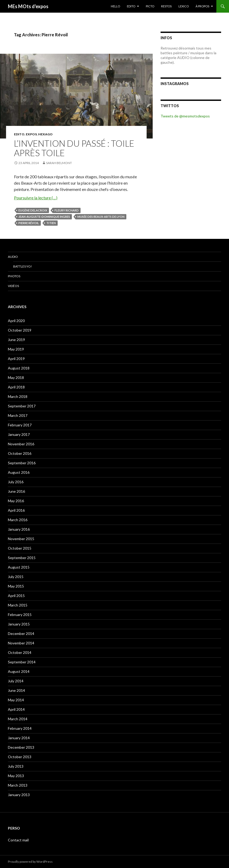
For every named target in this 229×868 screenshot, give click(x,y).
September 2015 (22, 558)
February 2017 (20, 425)
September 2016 (22, 463)
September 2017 (22, 406)
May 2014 (16, 700)
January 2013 (19, 795)
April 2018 (16, 387)
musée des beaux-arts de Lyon (101, 217)
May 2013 (16, 776)
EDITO (131, 6)
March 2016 (18, 520)
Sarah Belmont (59, 163)
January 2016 (19, 529)
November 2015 (21, 539)
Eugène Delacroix (33, 210)
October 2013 (20, 757)
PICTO (150, 6)
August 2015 (19, 567)
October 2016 (20, 453)
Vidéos (13, 286)
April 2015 (16, 596)
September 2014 (22, 662)
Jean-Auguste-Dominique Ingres (44, 217)
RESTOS (166, 6)
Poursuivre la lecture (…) (36, 198)
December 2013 (21, 747)
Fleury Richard (67, 210)
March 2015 (18, 605)
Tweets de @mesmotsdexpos (185, 116)
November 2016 (21, 444)
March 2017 (18, 415)
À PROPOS (202, 6)
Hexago (45, 134)
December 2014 (21, 633)
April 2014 (16, 709)
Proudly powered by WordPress (30, 862)
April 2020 (16, 321)
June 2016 (16, 491)
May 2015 (16, 586)
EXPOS (31, 134)
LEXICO (184, 6)
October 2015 (20, 548)
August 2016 (19, 472)
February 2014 (20, 728)
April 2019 (16, 359)
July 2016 (16, 482)
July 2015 (16, 577)
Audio (13, 257)
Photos (14, 276)
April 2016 (16, 510)
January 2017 (19, 434)
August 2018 (19, 368)
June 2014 (16, 690)
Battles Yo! (23, 266)
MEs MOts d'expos (28, 6)
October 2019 (20, 330)
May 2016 (16, 501)
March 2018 (18, 396)
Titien (51, 223)
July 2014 (16, 681)
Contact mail (18, 840)
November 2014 (21, 643)
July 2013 (16, 766)
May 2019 (16, 349)
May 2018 (16, 378)
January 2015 (19, 624)
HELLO (115, 6)
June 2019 (16, 340)
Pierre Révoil (29, 223)
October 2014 (20, 652)
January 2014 (19, 738)
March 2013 (18, 785)
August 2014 (19, 671)
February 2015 (20, 615)
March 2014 (18, 719)
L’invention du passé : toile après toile (74, 148)
